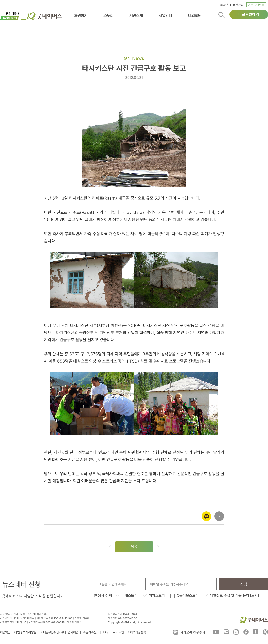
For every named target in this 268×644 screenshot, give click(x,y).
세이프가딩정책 (137, 632)
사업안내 (165, 15)
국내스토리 (129, 595)
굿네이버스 (251, 620)
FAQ (106, 632)
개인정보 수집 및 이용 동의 (234, 595)
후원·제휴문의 (91, 632)
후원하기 (81, 15)
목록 (134, 547)
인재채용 (73, 632)
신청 (244, 584)
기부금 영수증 (256, 5)
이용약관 (5, 632)
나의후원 (195, 15)
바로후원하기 (249, 14)
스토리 (108, 15)
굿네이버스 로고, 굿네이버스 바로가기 (42, 16)
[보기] (254, 595)
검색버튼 (222, 15)
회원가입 (238, 5)
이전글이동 (110, 547)
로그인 (224, 5)
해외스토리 (157, 595)
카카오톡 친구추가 (189, 632)
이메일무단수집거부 (52, 632)
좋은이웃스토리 (187, 595)
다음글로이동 (158, 547)
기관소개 (136, 15)
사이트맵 (118, 632)
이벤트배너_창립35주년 (10, 16)
